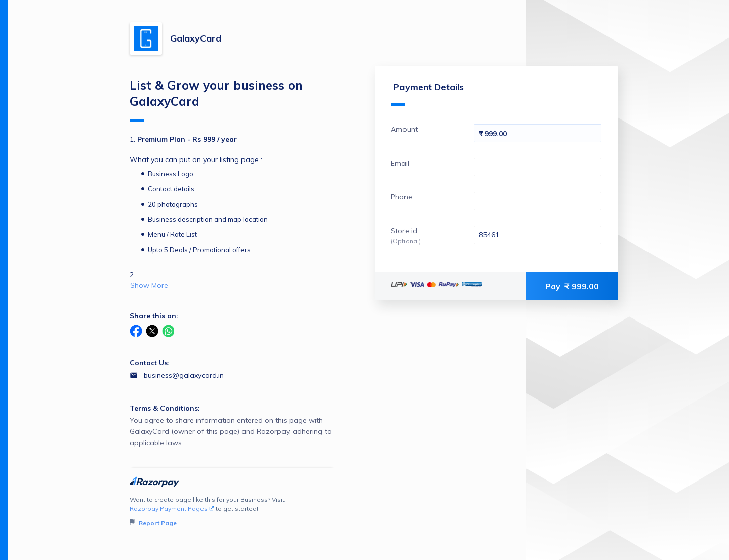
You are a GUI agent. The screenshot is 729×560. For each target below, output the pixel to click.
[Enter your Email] (538, 167)
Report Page (153, 523)
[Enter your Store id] (538, 235)
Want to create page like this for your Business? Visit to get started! (232, 512)
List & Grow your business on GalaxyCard (216, 100)
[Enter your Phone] (538, 201)
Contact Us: (150, 363)
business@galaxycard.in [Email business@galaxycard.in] (184, 375)
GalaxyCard (196, 38)
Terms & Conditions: (165, 408)
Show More (149, 285)
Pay (572, 286)
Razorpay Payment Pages (172, 509)
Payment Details (427, 93)
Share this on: (154, 316)
